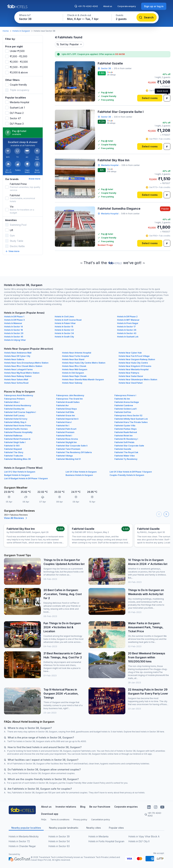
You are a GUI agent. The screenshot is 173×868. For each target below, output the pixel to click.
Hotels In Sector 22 (64, 330)
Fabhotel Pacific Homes (16, 429)
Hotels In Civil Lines (64, 317)
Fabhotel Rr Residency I (126, 439)
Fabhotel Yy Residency (126, 459)
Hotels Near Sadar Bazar (131, 376)
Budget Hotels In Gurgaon (17, 475)
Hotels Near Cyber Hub (130, 353)
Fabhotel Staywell (13, 449)
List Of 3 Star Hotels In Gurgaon (81, 472)
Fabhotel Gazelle (123, 449)
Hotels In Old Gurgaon (73, 373)
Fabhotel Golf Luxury (14, 415)
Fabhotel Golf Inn (123, 412)
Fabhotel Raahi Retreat (126, 432)
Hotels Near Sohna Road (16, 383)
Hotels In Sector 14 (13, 327)
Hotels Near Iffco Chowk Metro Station (23, 366)
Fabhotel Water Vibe (125, 456)
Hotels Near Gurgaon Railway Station (137, 359)
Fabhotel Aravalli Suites (68, 402)
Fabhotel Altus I (12, 402)
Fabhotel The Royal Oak (126, 452)
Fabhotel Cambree (124, 405)
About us (108, 6)
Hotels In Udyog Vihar (15, 340)
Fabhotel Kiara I (64, 422)
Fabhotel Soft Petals (124, 442)
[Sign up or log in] (154, 6)
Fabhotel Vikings (64, 456)
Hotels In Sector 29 (14, 333)
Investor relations (66, 807)
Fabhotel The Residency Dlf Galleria (74, 452)
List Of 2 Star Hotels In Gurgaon (20, 472)
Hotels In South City (64, 337)
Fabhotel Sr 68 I (12, 446)
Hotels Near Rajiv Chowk (74, 376)
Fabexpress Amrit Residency (19, 395)
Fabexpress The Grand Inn (69, 399)
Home (6, 31)
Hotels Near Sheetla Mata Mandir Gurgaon (83, 379)
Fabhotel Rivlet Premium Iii (17, 439)
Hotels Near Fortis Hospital (75, 356)
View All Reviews (16, 518)
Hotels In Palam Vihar (65, 323)
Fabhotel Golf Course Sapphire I (20, 412)
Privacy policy (80, 820)
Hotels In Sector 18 (13, 330)
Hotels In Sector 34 (64, 333)
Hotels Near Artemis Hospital (77, 353)
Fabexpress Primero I (125, 395)
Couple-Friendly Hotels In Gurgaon (127, 475)
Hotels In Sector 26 (127, 330)
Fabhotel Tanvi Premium (68, 449)
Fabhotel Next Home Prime (18, 426)
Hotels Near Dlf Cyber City (17, 356)
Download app (50, 814)
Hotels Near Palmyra (129, 373)
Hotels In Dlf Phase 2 (127, 317)
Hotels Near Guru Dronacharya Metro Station (26, 363)
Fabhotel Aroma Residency (18, 405)
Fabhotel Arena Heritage (127, 402)
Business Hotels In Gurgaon (79, 475)
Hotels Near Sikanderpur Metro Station (138, 379)
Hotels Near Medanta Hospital (134, 369)
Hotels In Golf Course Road (68, 320)
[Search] (147, 17)
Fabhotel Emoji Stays (67, 409)
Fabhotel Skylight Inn (66, 442)
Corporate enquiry (127, 6)
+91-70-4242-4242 (86, 6)
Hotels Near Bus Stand (73, 359)
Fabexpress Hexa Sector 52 (128, 415)
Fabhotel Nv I (63, 426)
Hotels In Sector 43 (127, 333)
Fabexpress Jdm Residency (70, 395)
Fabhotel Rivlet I (64, 436)
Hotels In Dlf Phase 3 (14, 320)
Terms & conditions (60, 820)
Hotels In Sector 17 (126, 327)
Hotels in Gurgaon (21, 31)
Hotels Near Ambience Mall (18, 353)
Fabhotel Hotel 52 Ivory (16, 419)
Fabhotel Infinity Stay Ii (15, 422)
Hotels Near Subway (72, 383)
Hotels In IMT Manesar (128, 320)
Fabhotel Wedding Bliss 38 (17, 459)
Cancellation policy (101, 820)
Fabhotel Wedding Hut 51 (68, 459)
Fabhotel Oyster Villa (125, 426)
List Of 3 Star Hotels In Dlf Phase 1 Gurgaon (131, 472)
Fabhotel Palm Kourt (66, 429)
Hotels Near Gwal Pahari (131, 383)
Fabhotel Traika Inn (14, 456)
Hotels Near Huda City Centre (133, 363)
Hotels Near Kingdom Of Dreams (135, 366)
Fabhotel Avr (62, 405)
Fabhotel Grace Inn (66, 415)
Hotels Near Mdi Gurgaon (75, 369)
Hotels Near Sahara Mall (16, 379)
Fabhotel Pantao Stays (125, 429)
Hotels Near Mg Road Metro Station (22, 373)
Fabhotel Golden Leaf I (126, 409)
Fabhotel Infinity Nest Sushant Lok (131, 419)
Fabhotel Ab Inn (122, 399)
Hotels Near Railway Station (18, 376)
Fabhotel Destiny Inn (14, 409)
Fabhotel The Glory (14, 452)
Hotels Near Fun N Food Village (134, 356)
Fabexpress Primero (14, 399)
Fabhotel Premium (65, 432)
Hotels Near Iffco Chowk (74, 366)
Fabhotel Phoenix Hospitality (18, 432)
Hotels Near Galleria (14, 359)
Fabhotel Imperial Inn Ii (67, 419)
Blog (83, 807)
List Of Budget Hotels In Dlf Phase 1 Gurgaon (26, 478)
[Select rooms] (150, 98)
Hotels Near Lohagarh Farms (18, 369)
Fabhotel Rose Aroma (67, 439)
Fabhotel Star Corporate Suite (129, 446)
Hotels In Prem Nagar (128, 323)
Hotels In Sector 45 (14, 337)
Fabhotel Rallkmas (13, 436)
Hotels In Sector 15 (64, 327)
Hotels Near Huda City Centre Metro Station (84, 363)
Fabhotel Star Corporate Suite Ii (72, 446)
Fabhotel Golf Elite (65, 412)
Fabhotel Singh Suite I (15, 442)
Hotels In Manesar (13, 323)
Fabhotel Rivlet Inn (123, 436)
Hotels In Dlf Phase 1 (14, 317)
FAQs (44, 820)
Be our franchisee (100, 807)
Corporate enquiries (126, 807)
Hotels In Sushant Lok (128, 337)
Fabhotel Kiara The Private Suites (131, 422)
